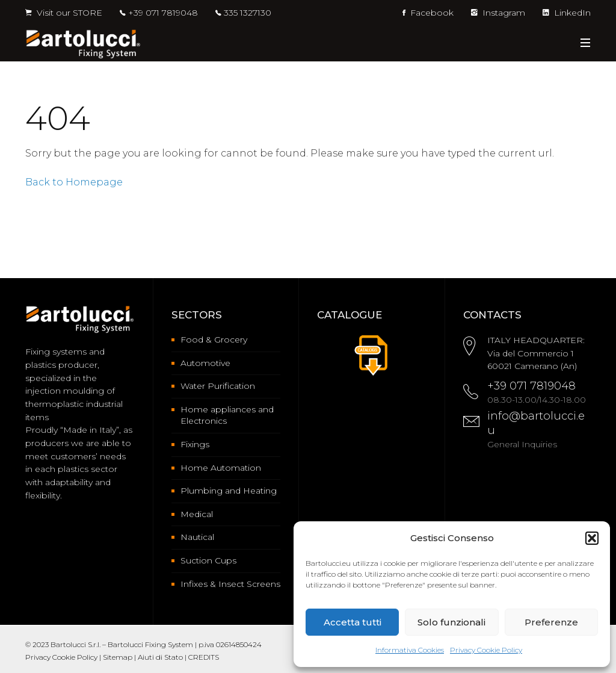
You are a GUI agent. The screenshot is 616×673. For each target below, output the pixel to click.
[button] (592, 538)
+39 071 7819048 (163, 13)
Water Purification (218, 386)
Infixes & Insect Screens (230, 584)
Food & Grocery (214, 340)
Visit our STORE (64, 13)
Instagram (498, 13)
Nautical (197, 537)
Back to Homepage (74, 182)
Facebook (428, 13)
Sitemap (118, 657)
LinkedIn (567, 13)
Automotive (205, 363)
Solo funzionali (451, 622)
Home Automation (221, 468)
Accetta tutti (353, 622)
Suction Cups (208, 560)
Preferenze (551, 622)
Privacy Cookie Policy (486, 650)
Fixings (195, 444)
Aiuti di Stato (160, 657)
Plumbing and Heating (229, 491)
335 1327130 (248, 13)
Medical (197, 514)
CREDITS (204, 657)
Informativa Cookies (410, 650)
